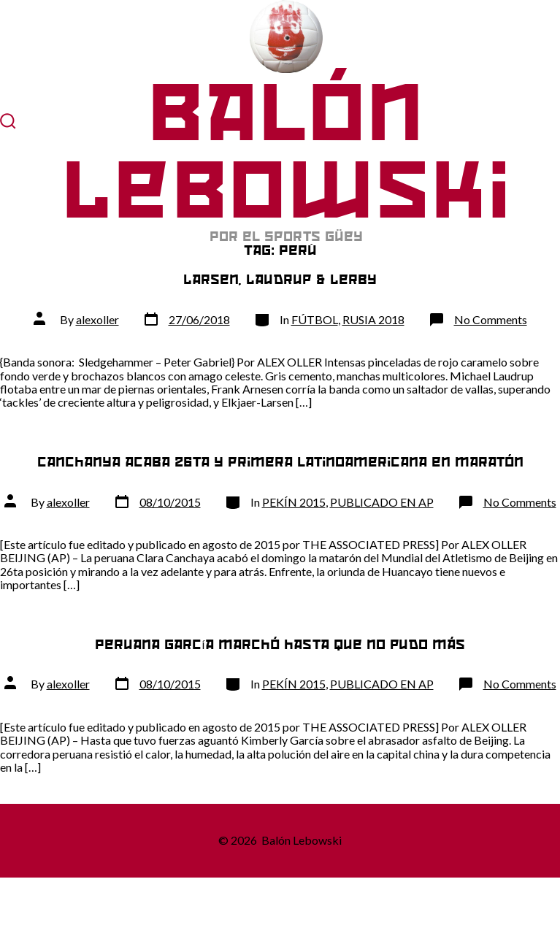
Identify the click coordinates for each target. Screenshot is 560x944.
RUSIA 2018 (373, 319)
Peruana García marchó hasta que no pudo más (280, 644)
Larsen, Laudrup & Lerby (280, 279)
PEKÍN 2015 (294, 502)
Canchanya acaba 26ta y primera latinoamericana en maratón (280, 462)
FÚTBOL (315, 319)
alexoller (97, 319)
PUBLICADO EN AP (382, 502)
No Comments (491, 319)
